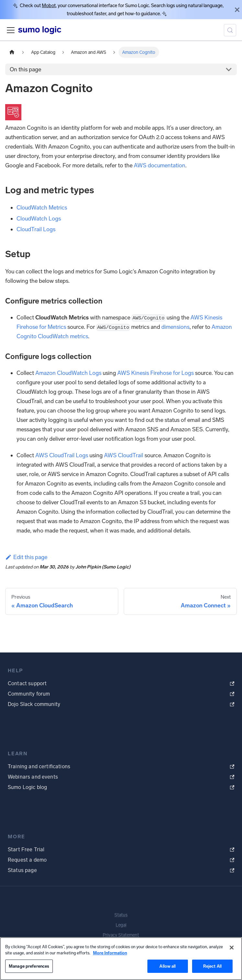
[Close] (237, 10)
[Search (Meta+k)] (230, 30)
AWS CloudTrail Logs (62, 455)
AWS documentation (160, 165)
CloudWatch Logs (39, 219)
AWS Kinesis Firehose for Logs (156, 373)
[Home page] (12, 52)
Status (121, 915)
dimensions (175, 327)
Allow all (167, 966)
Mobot (49, 6)
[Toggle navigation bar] (11, 30)
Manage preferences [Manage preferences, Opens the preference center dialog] (29, 966)
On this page (25, 69)
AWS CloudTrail (124, 455)
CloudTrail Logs (36, 229)
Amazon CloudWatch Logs (68, 373)
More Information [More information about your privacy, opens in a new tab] (110, 953)
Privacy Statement (121, 935)
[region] (121, 959)
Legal (121, 925)
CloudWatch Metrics (42, 208)
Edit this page (26, 557)
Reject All (212, 966)
